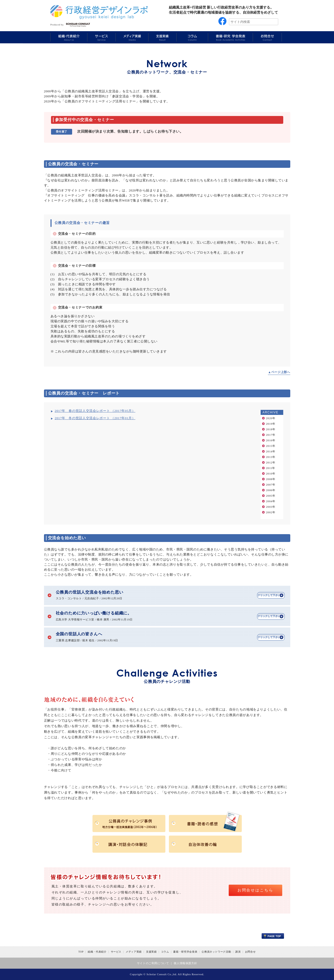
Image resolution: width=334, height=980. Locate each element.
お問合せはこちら (255, 890)
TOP (81, 952)
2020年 (271, 418)
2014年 (271, 451)
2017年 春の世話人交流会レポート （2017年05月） (95, 411)
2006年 (271, 490)
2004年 (271, 501)
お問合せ (250, 952)
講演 (238, 952)
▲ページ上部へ (279, 372)
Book (230, 37)
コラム (165, 952)
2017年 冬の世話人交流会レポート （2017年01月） (95, 418)
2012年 (271, 462)
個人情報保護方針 (185, 963)
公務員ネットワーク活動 (216, 952)
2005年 (271, 496)
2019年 (271, 424)
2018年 (271, 429)
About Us (69, 37)
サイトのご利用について (153, 963)
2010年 (271, 474)
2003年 (271, 507)
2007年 (271, 485)
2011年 (271, 468)
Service (101, 37)
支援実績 (151, 952)
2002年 (271, 512)
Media (131, 37)
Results (162, 37)
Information (267, 37)
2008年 (271, 479)
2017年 (271, 435)
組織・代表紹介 (97, 952)
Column (192, 37)
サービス (116, 952)
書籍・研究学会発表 (185, 952)
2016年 (271, 440)
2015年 (271, 446)
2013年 (271, 457)
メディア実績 (134, 952)
